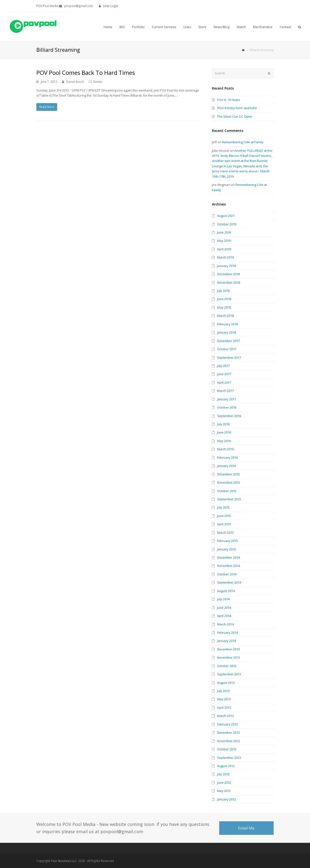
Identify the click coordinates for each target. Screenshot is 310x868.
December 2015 (228, 474)
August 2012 (226, 766)
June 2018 (224, 299)
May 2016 (224, 441)
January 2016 (226, 466)
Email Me (246, 828)
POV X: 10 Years (229, 100)
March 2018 (225, 316)
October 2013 (227, 666)
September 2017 (229, 358)
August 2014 (226, 591)
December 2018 (228, 274)
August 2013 (226, 683)
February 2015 (227, 541)
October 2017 (227, 349)
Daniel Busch (75, 82)
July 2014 (223, 599)
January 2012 (226, 799)
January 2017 (226, 399)
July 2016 (223, 424)
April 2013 (224, 708)
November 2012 (229, 741)
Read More (47, 107)
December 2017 (228, 341)
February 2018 (227, 324)
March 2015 (225, 533)
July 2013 (223, 691)
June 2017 (224, 374)
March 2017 (225, 391)
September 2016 (229, 416)
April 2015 (224, 524)
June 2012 (224, 783)
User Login (111, 6)
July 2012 (223, 774)
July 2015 (223, 507)
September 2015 (229, 499)
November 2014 (229, 566)
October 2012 (227, 749)
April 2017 (224, 382)
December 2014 (228, 557)
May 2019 (224, 241)
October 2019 (227, 224)
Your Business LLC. (64, 861)
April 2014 (224, 616)
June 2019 (224, 232)
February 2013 (227, 724)
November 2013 (229, 657)
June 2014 (224, 608)
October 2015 (227, 491)
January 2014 (226, 641)
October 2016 (227, 407)
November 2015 (229, 482)
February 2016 (227, 457)
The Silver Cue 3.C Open (235, 116)
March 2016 (225, 449)
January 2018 (226, 332)
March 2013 (225, 716)
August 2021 (226, 216)
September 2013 (229, 674)
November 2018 (229, 282)
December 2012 (228, 732)
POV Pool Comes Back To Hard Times (86, 72)
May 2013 (224, 699)
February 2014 (227, 632)
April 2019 (224, 249)
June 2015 (224, 516)
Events (98, 82)
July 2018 (223, 291)
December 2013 (228, 649)
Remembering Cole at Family (243, 142)
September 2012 (229, 758)
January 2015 (226, 549)
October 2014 (227, 574)
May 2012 (224, 791)
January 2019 (226, 266)
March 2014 (225, 624)
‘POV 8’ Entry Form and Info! (237, 108)
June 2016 (224, 432)
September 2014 (229, 582)
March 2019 (225, 257)
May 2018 (224, 307)
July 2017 (223, 366)
